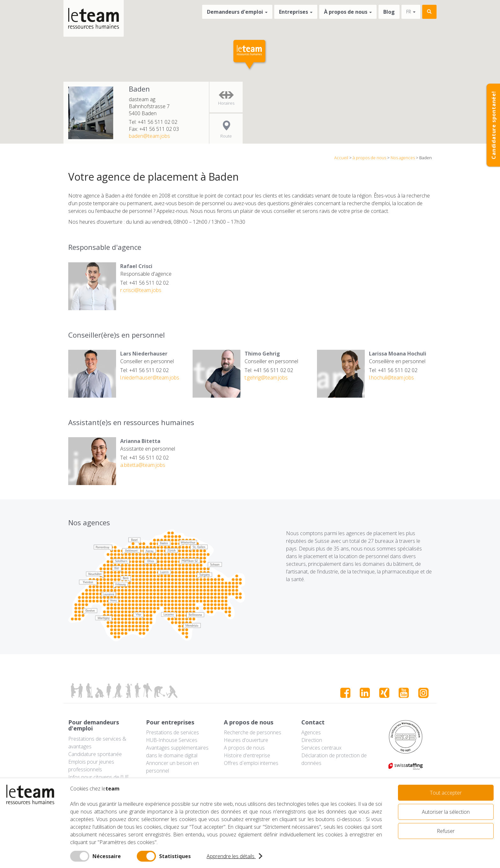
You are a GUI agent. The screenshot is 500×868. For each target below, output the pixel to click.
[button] (250, 55)
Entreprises (296, 12)
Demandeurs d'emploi (237, 12)
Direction (312, 740)
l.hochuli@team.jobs (391, 378)
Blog (389, 12)
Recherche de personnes (253, 732)
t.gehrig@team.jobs (266, 378)
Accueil (341, 158)
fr (411, 12)
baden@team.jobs (149, 136)
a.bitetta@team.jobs (143, 465)
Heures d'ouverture (246, 740)
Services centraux (321, 748)
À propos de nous (348, 12)
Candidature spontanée (95, 754)
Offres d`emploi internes (251, 763)
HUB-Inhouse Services (172, 740)
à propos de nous (369, 158)
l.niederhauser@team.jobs (150, 378)
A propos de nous (244, 748)
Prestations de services (173, 732)
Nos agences (403, 158)
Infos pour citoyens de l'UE (99, 777)
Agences (311, 732)
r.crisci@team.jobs (141, 290)
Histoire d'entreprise (247, 755)
